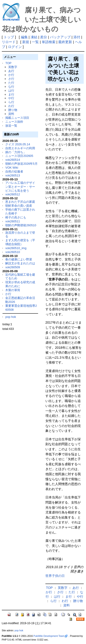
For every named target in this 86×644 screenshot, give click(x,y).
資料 (11, 114)
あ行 (11, 71)
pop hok (11, 317)
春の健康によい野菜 (19, 259)
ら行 (11, 102)
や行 (11, 98)
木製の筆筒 (13, 290)
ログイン (15, 47)
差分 (44, 37)
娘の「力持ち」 (16, 152)
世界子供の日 (55, 576)
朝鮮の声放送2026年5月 (21, 164)
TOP (8, 63)
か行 (11, 75)
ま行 (11, 94)
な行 (11, 87)
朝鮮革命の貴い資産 (19, 206)
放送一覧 (11, 126)
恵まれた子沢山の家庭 (20, 202)
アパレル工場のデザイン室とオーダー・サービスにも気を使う (20, 187)
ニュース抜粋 (14, 122)
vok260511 (13, 221)
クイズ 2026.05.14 (18, 144)
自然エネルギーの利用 (20, 148)
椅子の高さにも (16, 217)
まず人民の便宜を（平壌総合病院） (20, 242)
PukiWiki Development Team (50, 636)
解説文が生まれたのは (20, 263)
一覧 (35, 42)
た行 (11, 83)
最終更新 (65, 42)
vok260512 (13, 194)
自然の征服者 (14, 171)
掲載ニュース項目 (17, 118)
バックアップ (60, 37)
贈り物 (13, 110)
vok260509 (13, 267)
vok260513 (13, 175)
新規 (26, 42)
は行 (11, 91)
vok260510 (13, 252)
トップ (9, 37)
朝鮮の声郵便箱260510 (21, 225)
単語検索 (49, 42)
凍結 (34, 37)
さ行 (11, 79)
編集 (24, 37)
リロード (9, 42)
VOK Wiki (12, 168)
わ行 (11, 106)
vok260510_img (16, 248)
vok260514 (13, 160)
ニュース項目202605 (19, 156)
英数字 (13, 67)
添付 (77, 37)
